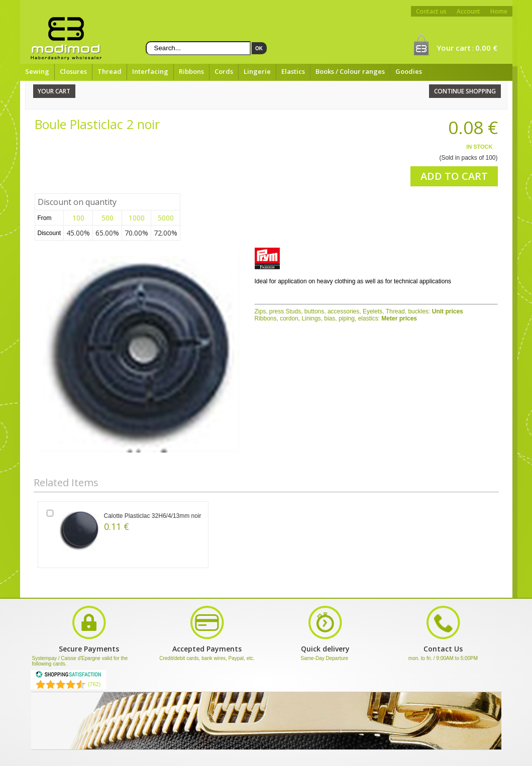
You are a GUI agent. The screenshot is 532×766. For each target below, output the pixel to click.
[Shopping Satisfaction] (68, 676)
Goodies (409, 71)
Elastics (293, 71)
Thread (110, 71)
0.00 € (486, 48)
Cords (224, 71)
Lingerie (257, 71)
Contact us (431, 11)
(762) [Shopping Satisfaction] (94, 684)
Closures (73, 71)
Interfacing (150, 71)
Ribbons (191, 71)
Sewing (37, 71)
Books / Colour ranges (350, 71)
